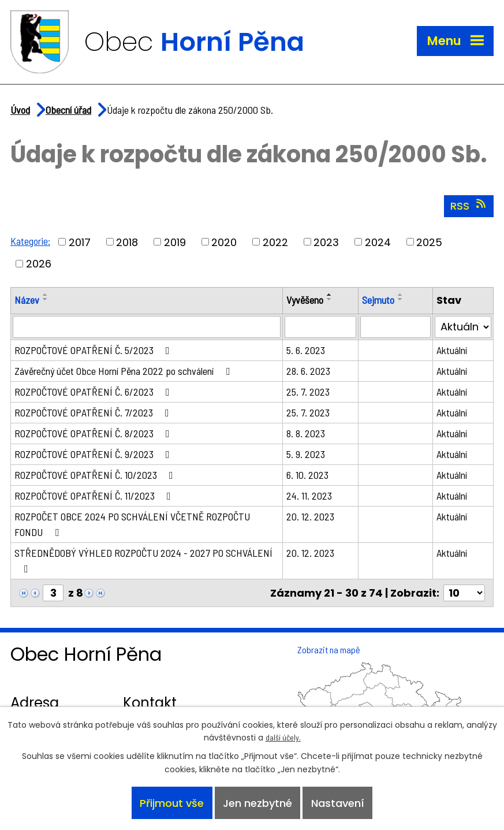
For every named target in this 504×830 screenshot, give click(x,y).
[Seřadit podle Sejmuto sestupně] (401, 299)
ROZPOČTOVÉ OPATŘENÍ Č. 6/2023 (94, 392)
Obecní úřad (68, 110)
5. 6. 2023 (306, 350)
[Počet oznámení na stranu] (464, 593)
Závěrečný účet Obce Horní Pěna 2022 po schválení (124, 371)
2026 (39, 264)
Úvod (20, 110)
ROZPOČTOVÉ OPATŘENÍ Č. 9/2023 (94, 454)
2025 (429, 242)
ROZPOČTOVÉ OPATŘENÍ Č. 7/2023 (94, 412)
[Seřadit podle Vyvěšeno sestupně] (330, 299)
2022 (275, 242)
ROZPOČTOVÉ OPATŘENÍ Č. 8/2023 (94, 433)
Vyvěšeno (305, 300)
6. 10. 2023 (307, 475)
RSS (469, 206)
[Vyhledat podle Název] (147, 327)
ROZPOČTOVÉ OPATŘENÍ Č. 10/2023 (96, 475)
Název (27, 300)
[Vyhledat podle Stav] (463, 327)
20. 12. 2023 (310, 516)
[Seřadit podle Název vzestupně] (46, 295)
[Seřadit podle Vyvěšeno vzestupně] (330, 295)
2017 (80, 242)
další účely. (283, 737)
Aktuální (452, 350)
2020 (224, 242)
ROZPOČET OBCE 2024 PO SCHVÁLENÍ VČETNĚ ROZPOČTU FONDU (132, 524)
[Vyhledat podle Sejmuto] (395, 327)
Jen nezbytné (257, 803)
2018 (127, 242)
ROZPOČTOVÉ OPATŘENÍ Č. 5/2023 (94, 350)
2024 (378, 242)
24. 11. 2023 (309, 496)
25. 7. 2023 (308, 392)
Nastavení (338, 803)
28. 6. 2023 (308, 371)
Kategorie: (30, 241)
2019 (175, 242)
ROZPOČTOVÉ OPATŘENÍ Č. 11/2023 (95, 496)
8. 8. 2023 (306, 433)
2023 (326, 242)
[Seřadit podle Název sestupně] (46, 299)
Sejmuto (378, 300)
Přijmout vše (172, 803)
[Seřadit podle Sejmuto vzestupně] (401, 295)
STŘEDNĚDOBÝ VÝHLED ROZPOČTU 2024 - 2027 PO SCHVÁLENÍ (143, 560)
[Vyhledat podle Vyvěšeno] (320, 327)
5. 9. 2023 (306, 454)
